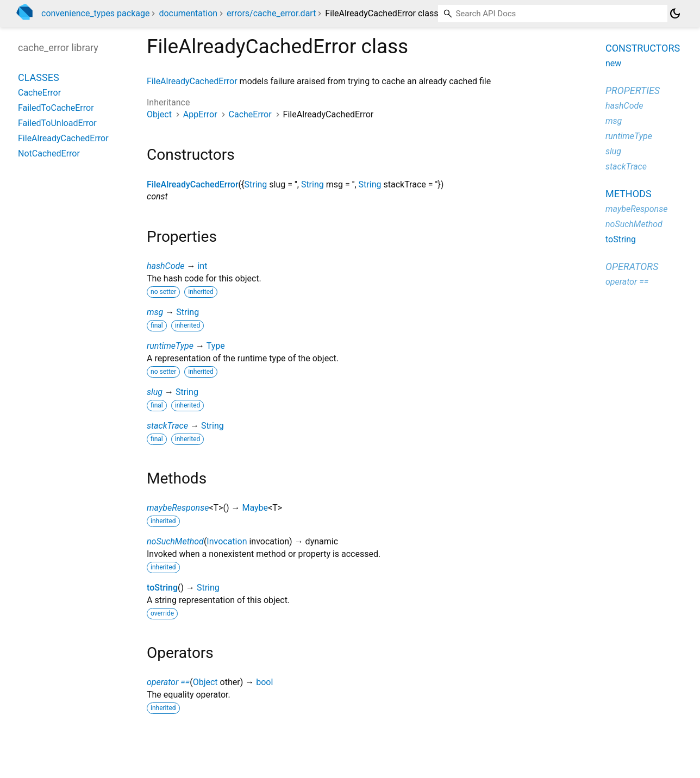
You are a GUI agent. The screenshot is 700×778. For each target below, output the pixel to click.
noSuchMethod (175, 541)
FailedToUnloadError (57, 123)
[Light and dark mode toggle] (675, 14)
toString (162, 588)
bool (264, 682)
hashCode (165, 266)
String (255, 184)
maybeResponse (178, 508)
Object (159, 114)
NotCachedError (49, 153)
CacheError (250, 114)
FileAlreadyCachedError (192, 81)
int (202, 266)
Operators (632, 266)
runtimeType (170, 346)
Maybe (255, 508)
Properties (633, 90)
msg (155, 312)
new (613, 63)
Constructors (643, 48)
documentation (188, 13)
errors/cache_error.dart (271, 13)
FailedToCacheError (56, 108)
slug (155, 392)
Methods (629, 194)
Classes (39, 77)
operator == (168, 682)
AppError (200, 114)
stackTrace (167, 426)
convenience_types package (95, 13)
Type (216, 346)
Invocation (227, 541)
